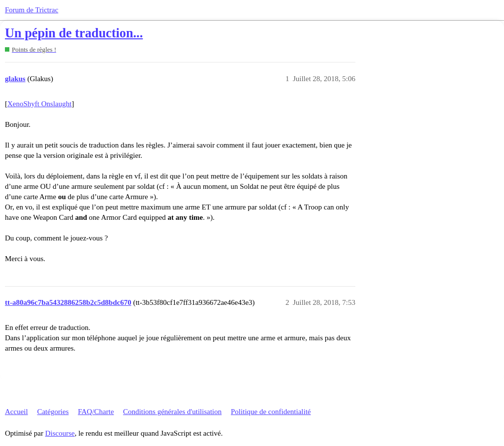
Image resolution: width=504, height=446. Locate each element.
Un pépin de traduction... (74, 33)
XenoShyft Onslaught (39, 104)
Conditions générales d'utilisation (172, 412)
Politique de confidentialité (271, 412)
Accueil (16, 412)
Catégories (53, 412)
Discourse (60, 433)
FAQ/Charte (96, 412)
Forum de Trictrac (31, 10)
